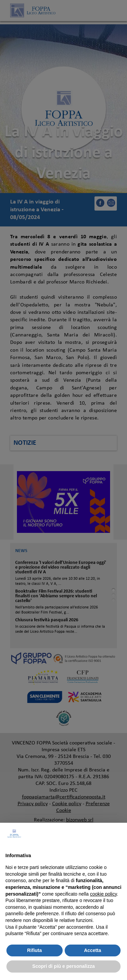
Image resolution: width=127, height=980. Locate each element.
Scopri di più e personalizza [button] (63, 966)
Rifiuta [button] (35, 950)
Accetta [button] (93, 950)
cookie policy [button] (103, 894)
